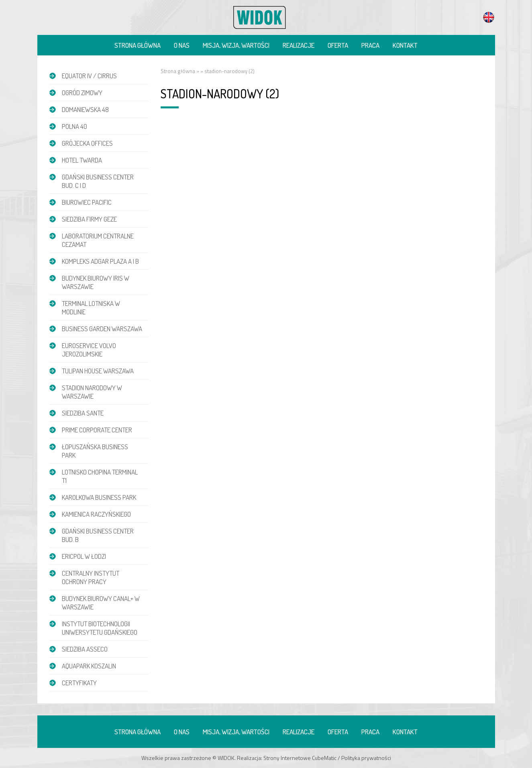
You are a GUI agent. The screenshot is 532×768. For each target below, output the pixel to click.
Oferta (338, 45)
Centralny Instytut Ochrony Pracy (91, 577)
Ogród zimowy (82, 93)
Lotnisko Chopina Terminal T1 (100, 476)
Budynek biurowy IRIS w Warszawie (96, 282)
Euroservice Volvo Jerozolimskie (89, 350)
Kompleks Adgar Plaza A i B (100, 261)
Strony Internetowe (287, 758)
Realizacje (299, 45)
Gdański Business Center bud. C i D (98, 181)
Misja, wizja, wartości (236, 45)
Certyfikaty (79, 683)
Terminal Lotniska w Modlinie (91, 308)
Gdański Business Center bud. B (98, 535)
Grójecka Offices (87, 143)
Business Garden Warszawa (102, 329)
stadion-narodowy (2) (229, 71)
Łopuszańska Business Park (95, 451)
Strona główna (138, 45)
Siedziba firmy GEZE (89, 219)
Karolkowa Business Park (99, 497)
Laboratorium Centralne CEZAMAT (98, 240)
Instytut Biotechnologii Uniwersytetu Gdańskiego (100, 628)
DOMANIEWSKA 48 (85, 109)
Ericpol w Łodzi (84, 556)
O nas (182, 45)
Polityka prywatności (366, 758)
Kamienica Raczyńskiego (96, 514)
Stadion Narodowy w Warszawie (92, 392)
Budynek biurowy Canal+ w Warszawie (101, 603)
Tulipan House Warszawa (98, 371)
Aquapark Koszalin (89, 666)
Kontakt (405, 45)
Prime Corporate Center (97, 430)
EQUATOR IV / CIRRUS (89, 76)
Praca (370, 45)
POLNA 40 (74, 126)
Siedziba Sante (83, 413)
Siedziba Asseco (85, 649)
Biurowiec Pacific (87, 202)
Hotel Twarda (82, 160)
